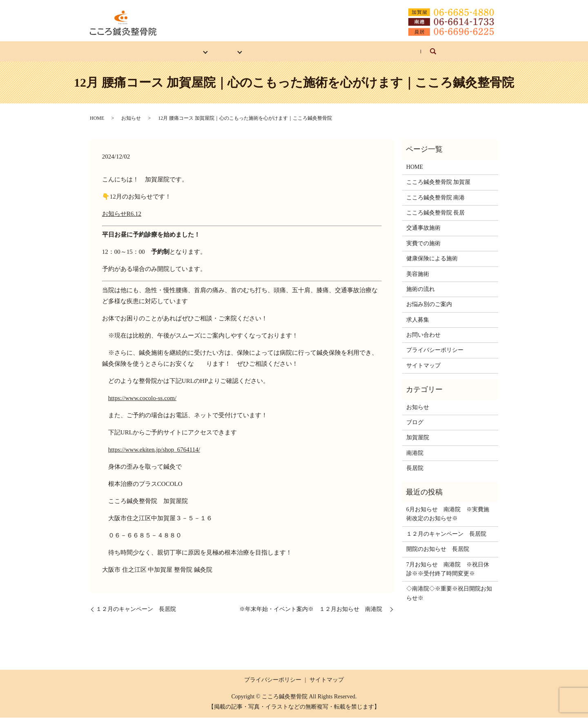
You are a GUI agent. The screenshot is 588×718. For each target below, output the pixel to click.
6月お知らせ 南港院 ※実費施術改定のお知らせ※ (448, 514)
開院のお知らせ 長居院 (438, 549)
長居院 (415, 469)
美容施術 (418, 274)
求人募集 (373, 51)
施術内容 (217, 51)
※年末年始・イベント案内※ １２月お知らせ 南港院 (314, 610)
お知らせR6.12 (122, 214)
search (464, 55)
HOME (137, 51)
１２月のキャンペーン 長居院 (136, 610)
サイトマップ (423, 366)
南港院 (415, 453)
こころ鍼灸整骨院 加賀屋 (439, 182)
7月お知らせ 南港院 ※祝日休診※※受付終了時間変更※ (448, 569)
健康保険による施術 (432, 259)
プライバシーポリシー (435, 350)
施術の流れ (262, 51)
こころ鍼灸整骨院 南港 (436, 198)
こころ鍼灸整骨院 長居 (436, 213)
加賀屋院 (418, 438)
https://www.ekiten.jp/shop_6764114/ (154, 450)
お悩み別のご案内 (319, 51)
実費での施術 (423, 243)
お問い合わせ (421, 51)
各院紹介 (176, 51)
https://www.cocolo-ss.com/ (142, 398)
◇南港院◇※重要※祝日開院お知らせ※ (449, 594)
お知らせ (131, 119)
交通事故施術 (423, 228)
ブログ (415, 423)
